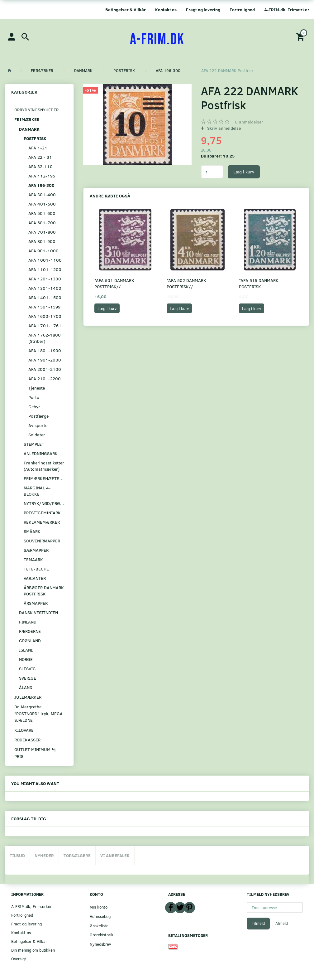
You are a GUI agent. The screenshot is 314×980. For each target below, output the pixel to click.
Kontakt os (166, 10)
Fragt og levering (203, 10)
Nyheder (44, 855)
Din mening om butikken (33, 950)
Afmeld (282, 923)
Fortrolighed (242, 10)
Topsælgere (77, 855)
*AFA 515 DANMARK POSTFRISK (259, 283)
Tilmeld (258, 923)
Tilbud (17, 855)
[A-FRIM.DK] (157, 40)
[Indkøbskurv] (301, 36)
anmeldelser (249, 122)
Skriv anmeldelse (223, 128)
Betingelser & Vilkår (126, 10)
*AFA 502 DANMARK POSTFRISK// (186, 283)
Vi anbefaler (115, 855)
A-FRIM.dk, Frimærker (287, 10)
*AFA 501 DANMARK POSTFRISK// (114, 283)
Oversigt (19, 959)
